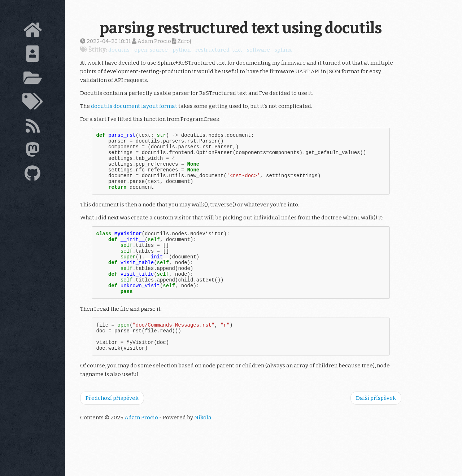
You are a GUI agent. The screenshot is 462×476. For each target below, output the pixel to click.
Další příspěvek (376, 426)
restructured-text (219, 50)
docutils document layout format (134, 106)
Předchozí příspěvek (112, 426)
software (258, 50)
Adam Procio (141, 446)
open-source (151, 50)
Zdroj (182, 41)
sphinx (283, 50)
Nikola (203, 446)
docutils (119, 50)
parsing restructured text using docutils (241, 28)
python (182, 50)
